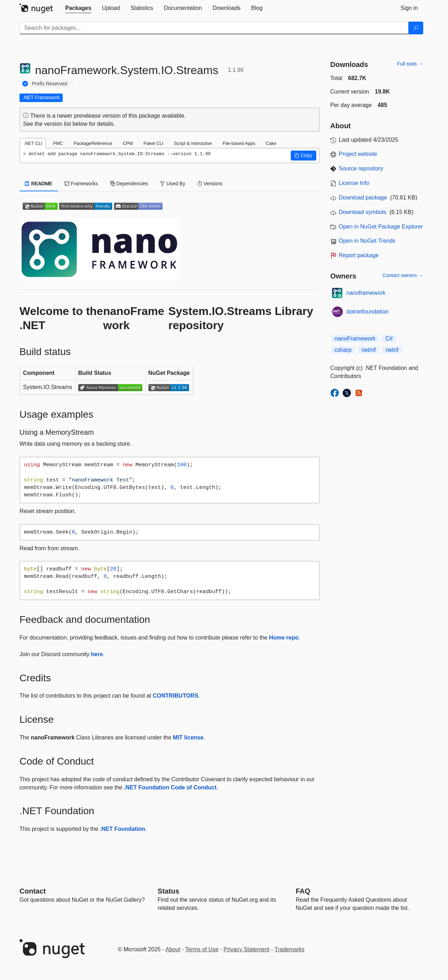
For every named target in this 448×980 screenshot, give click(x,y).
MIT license (188, 737)
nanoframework (366, 293)
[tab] (78, 8)
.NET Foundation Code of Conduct (170, 787)
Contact (33, 891)
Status (168, 891)
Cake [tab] (271, 143)
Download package (363, 198)
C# (389, 339)
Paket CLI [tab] (153, 143)
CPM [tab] (128, 143)
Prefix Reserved (50, 84)
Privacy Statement (246, 949)
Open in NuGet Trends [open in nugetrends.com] (367, 241)
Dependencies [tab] (129, 184)
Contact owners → (403, 275)
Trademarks (290, 949)
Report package (359, 255)
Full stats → (410, 64)
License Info (354, 183)
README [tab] (39, 184)
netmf (369, 350)
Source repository (361, 168)
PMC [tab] (58, 143)
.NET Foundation (123, 829)
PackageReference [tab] (93, 143)
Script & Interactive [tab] (193, 143)
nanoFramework (355, 339)
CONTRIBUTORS (175, 696)
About (173, 949)
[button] (304, 156)
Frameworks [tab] (81, 184)
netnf (392, 350)
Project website (358, 154)
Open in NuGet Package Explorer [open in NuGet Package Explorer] (381, 227)
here (97, 654)
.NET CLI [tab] (33, 143)
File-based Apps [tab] (239, 143)
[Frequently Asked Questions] (303, 891)
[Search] (416, 28)
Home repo (284, 638)
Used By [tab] (173, 184)
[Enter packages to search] (214, 28)
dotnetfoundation (367, 312)
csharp (343, 350)
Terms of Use (202, 949)
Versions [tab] (210, 184)
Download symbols (363, 212)
